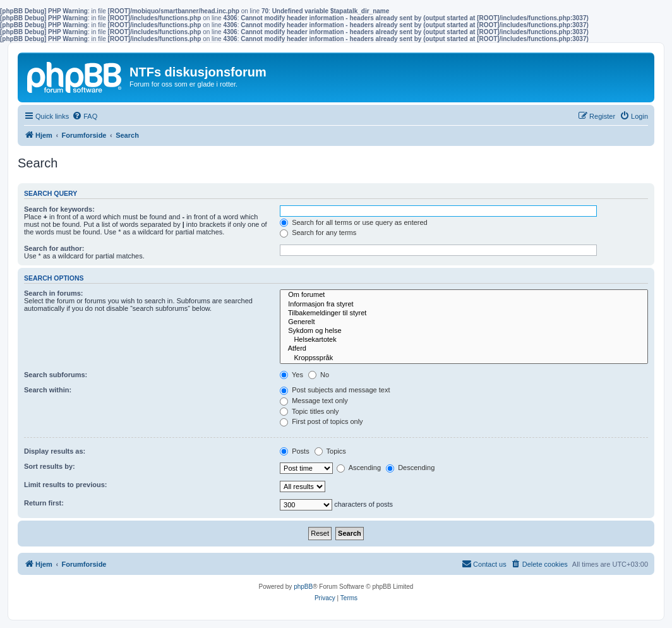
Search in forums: (54, 293)
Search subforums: (56, 375)
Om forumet (464, 295)
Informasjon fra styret (464, 305)
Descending (410, 468)
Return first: (44, 503)
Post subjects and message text (335, 390)
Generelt (464, 322)
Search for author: (54, 248)
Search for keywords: (59, 209)
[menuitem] (85, 116)
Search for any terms (318, 232)
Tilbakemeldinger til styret (464, 313)
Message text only (314, 401)
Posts (295, 451)
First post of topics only (321, 421)
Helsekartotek (464, 340)
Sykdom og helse (464, 331)
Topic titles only (309, 411)
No (319, 375)
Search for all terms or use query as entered (354, 222)
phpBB (303, 587)
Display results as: (55, 451)
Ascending (359, 468)
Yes (291, 375)
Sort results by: (50, 466)
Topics (330, 451)
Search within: (48, 390)
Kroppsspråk (464, 358)
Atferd (464, 349)
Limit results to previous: (65, 485)
